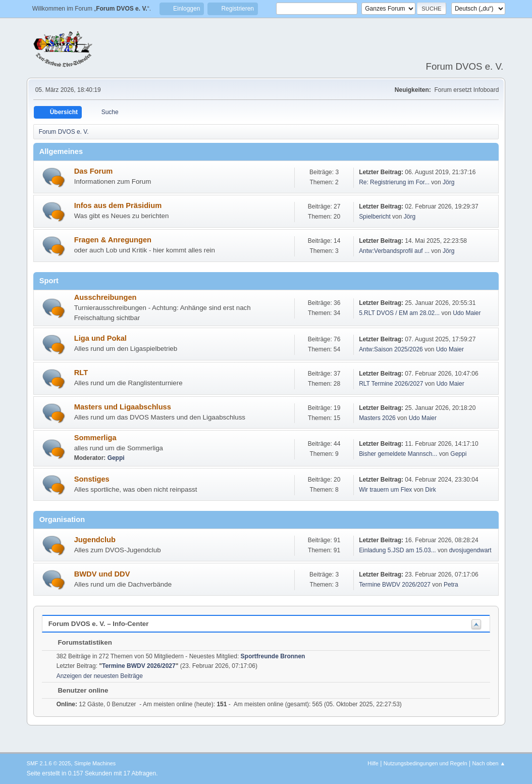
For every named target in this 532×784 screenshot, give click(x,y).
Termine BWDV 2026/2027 (395, 585)
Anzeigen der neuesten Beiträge (100, 676)
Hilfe (373, 763)
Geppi (116, 458)
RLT (81, 373)
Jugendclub (95, 540)
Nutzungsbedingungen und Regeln (425, 763)
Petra (451, 585)
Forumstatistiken (80, 642)
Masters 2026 (377, 418)
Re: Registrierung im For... (394, 182)
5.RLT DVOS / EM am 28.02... (399, 313)
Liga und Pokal (100, 338)
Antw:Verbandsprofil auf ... (394, 251)
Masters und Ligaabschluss (123, 407)
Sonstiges (92, 479)
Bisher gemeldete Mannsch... (398, 454)
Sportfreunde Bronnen (273, 656)
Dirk (430, 490)
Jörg (448, 182)
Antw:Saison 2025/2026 (391, 349)
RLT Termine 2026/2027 (391, 384)
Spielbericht (375, 217)
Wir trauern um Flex (385, 490)
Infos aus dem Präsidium (118, 205)
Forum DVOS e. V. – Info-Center (99, 624)
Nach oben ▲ (489, 763)
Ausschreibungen (105, 297)
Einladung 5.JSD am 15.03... (397, 550)
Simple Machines (95, 763)
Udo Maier (467, 313)
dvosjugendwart (470, 550)
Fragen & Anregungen (113, 240)
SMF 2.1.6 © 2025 (49, 763)
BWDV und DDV (102, 574)
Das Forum (94, 171)
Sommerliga (95, 438)
